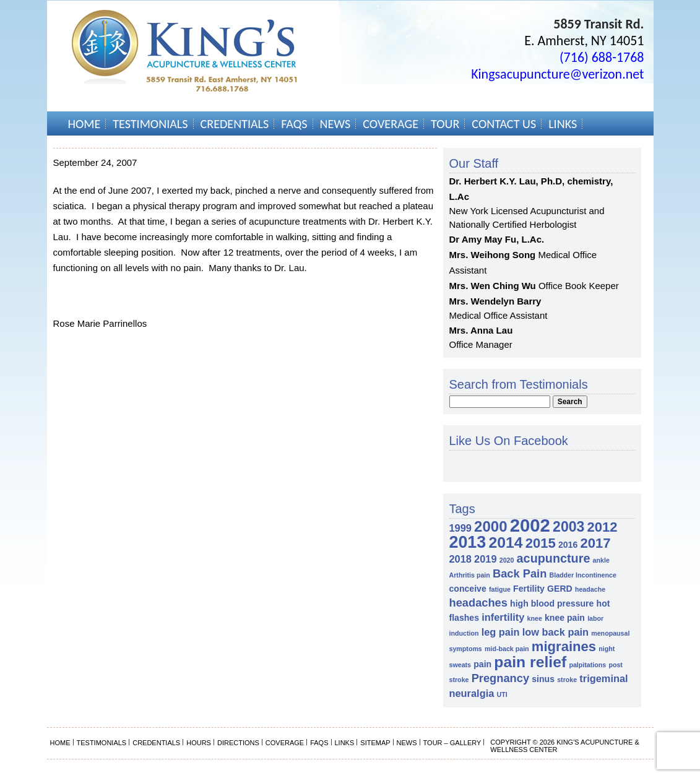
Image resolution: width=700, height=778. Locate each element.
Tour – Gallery (452, 743)
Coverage (391, 124)
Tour (445, 124)
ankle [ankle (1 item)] (601, 560)
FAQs (294, 124)
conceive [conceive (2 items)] (468, 589)
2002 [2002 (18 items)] (530, 525)
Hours (199, 743)
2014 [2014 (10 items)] (505, 542)
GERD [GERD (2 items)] (560, 589)
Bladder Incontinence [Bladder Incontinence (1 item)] (582, 575)
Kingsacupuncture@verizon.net (557, 74)
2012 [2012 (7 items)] (603, 527)
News (335, 124)
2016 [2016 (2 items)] (568, 545)
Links (563, 124)
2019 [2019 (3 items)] (485, 559)
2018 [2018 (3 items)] (460, 559)
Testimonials (150, 124)
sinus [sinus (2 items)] (543, 679)
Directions (238, 743)
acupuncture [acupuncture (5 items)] (554, 558)
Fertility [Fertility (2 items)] (529, 589)
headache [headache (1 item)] (590, 589)
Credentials (235, 124)
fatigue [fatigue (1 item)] (500, 589)
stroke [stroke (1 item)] (567, 680)
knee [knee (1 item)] (535, 618)
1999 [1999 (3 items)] (460, 528)
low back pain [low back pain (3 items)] (555, 632)
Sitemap (375, 743)
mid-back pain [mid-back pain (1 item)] (507, 649)
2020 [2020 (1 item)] (507, 560)
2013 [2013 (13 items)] (468, 542)
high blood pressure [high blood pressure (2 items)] (552, 603)
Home (84, 124)
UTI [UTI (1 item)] (502, 694)
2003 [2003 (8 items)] (568, 527)
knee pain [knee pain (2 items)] (565, 618)
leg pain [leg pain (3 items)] (501, 632)
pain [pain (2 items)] (482, 664)
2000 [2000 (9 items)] (490, 526)
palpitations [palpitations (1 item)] (587, 665)
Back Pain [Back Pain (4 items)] (520, 573)
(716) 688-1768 (602, 57)
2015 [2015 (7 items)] (541, 543)
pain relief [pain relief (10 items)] (530, 662)
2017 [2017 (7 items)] (595, 543)
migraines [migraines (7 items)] (564, 646)
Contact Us (504, 124)
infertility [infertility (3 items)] (503, 617)
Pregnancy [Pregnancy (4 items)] (500, 678)
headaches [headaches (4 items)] (478, 603)
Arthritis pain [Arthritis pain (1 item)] (470, 575)
